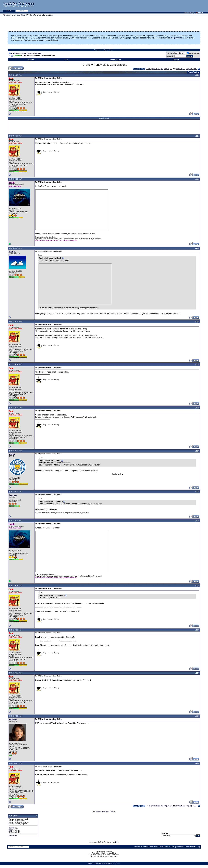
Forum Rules (13, 836)
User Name (170, 53)
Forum (9, 11)
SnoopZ (12, 252)
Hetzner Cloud (116, 863)
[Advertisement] (173, 6)
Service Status (148, 847)
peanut (12, 454)
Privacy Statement (177, 847)
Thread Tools (193, 72)
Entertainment (27, 53)
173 (177, 69)
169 (165, 69)
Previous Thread (99, 811)
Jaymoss (13, 495)
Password (170, 56)
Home (18, 15)
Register (31, 60)
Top (199, 847)
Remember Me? (193, 54)
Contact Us (138, 847)
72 (153, 69)
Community (116, 60)
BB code (11, 827)
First (148, 69)
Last (195, 69)
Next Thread (110, 811)
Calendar (176, 60)
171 (171, 69)
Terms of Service (191, 847)
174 (181, 69)
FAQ (66, 60)
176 (187, 69)
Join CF (200, 13)
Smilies (11, 829)
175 (184, 69)
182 (190, 69)
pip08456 (13, 719)
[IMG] (10, 830)
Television (38, 53)
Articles (22, 11)
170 (168, 69)
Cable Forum (16, 53)
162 (159, 69)
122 (155, 69)
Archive (167, 847)
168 (162, 69)
